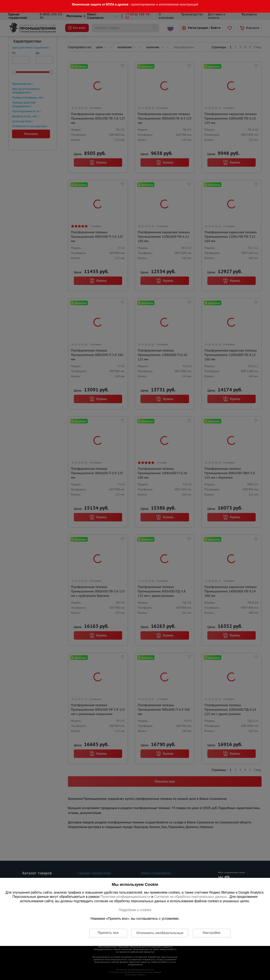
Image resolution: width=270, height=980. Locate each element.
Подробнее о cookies (135, 910)
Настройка (211, 933)
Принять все (108, 933)
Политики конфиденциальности (126, 897)
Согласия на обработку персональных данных (191, 897)
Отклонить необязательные (160, 933)
